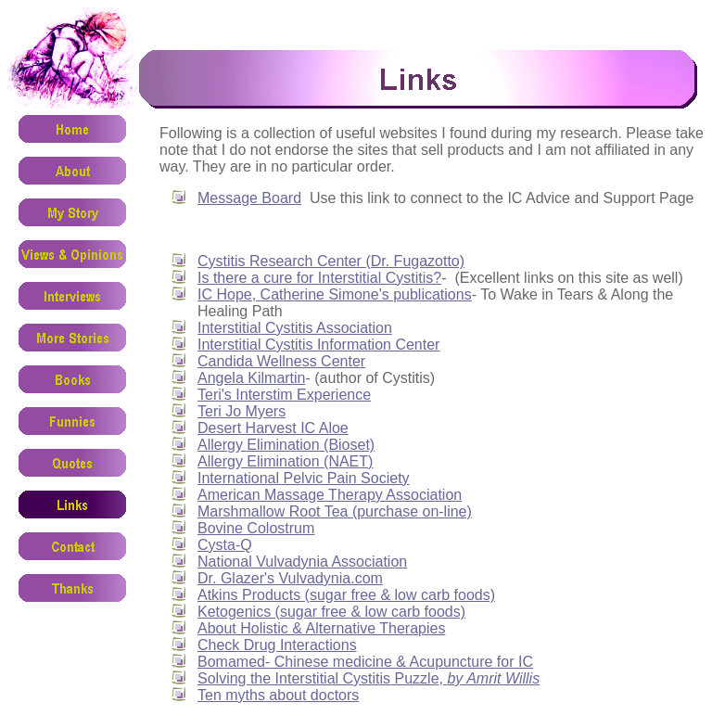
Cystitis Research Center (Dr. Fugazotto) (331, 261)
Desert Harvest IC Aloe (273, 428)
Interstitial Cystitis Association (295, 328)
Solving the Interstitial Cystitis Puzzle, (369, 678)
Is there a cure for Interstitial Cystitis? (319, 278)
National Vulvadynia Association (302, 562)
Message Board (249, 198)
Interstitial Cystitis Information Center (318, 345)
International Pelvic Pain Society (304, 478)
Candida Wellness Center (281, 361)
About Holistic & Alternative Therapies (321, 628)
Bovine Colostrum (256, 528)
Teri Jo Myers (242, 411)
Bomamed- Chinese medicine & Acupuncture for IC (365, 662)
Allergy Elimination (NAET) (285, 461)
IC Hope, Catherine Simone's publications (335, 294)
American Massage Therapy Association (330, 495)
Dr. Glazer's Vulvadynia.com (290, 578)
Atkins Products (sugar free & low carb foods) (346, 595)
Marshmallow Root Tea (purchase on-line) (335, 511)
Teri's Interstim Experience (284, 395)
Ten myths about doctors (278, 695)
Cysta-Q (225, 545)
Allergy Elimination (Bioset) (286, 445)
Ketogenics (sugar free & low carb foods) (331, 612)
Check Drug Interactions (277, 645)
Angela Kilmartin (252, 378)
